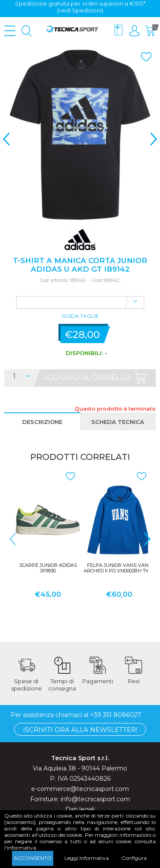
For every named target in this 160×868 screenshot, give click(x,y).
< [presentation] (6, 139)
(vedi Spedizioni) (80, 10)
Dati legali (80, 809)
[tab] (42, 421)
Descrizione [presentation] (42, 422)
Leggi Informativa (87, 858)
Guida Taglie (80, 316)
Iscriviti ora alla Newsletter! (80, 729)
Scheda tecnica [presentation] (118, 422)
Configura (134, 858)
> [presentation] (154, 139)
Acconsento (33, 858)
